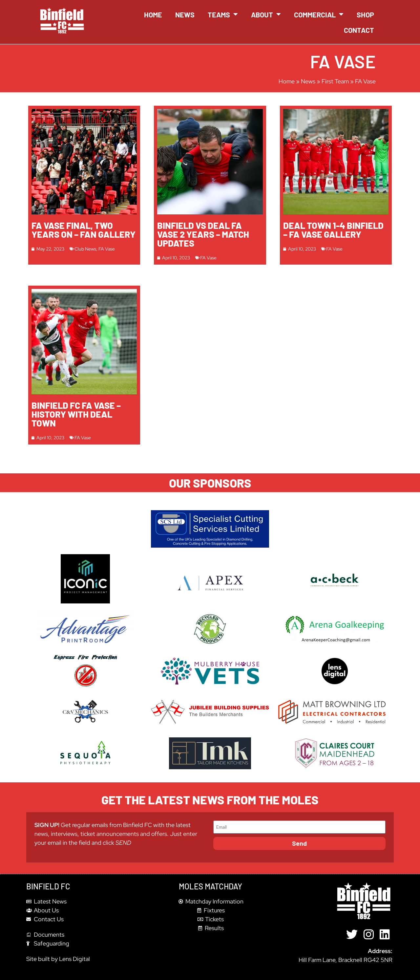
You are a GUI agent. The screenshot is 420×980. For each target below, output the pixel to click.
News (185, 14)
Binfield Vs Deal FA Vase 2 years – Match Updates (203, 234)
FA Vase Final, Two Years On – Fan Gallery (84, 230)
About (266, 14)
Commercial (319, 14)
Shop (365, 14)
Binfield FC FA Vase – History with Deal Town (76, 414)
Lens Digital (74, 959)
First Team (335, 81)
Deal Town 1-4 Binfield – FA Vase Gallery (333, 230)
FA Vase (107, 249)
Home (153, 14)
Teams (223, 14)
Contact (359, 30)
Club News (85, 249)
